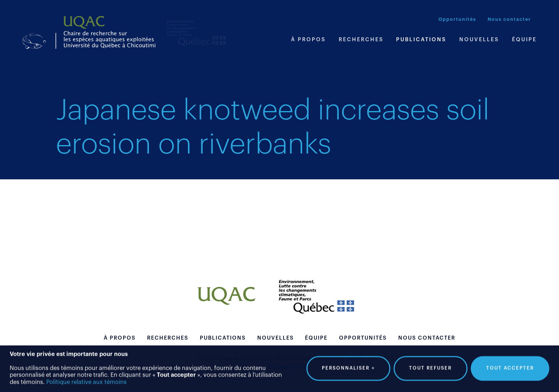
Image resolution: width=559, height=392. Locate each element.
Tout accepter (510, 366)
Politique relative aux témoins (86, 381)
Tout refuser (430, 366)
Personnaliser (348, 367)
